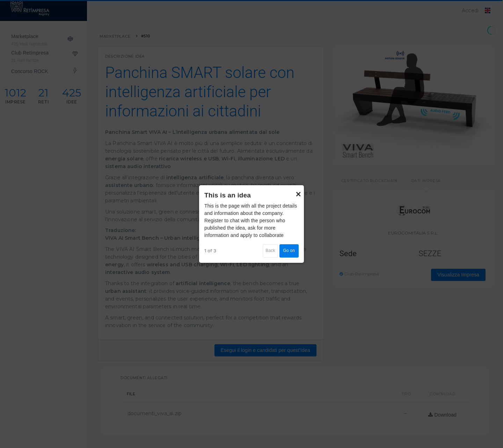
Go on (289, 251)
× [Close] (298, 191)
